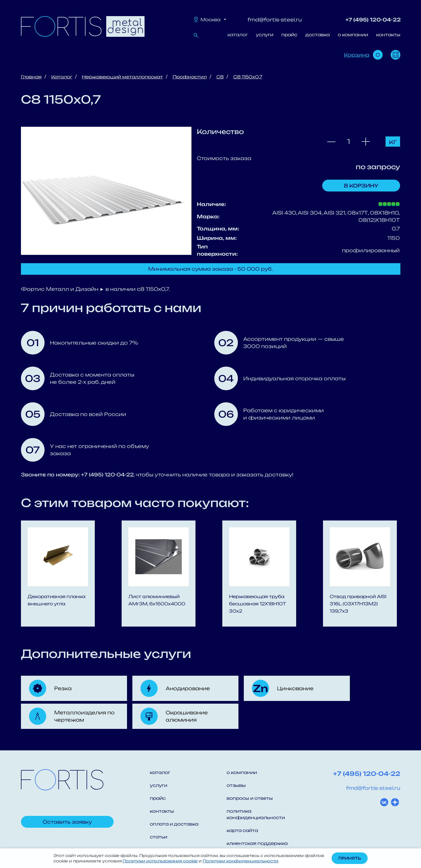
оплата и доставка (174, 824)
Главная (31, 77)
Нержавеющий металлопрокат (122, 77)
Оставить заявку (67, 822)
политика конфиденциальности (256, 814)
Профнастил (190, 77)
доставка (317, 35)
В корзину (361, 186)
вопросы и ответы (250, 798)
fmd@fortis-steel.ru (275, 20)
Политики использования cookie (160, 861)
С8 (220, 77)
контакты (388, 35)
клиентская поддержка (257, 843)
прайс (289, 35)
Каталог (62, 77)
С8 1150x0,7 (248, 77)
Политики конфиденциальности (240, 861)
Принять (350, 858)
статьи (159, 837)
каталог (238, 35)
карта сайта (242, 830)
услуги (265, 35)
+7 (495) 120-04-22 (373, 20)
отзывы (236, 785)
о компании (353, 35)
